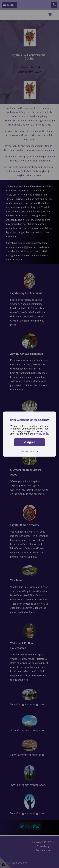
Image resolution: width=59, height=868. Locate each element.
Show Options (29, 451)
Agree (30, 442)
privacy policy (42, 434)
